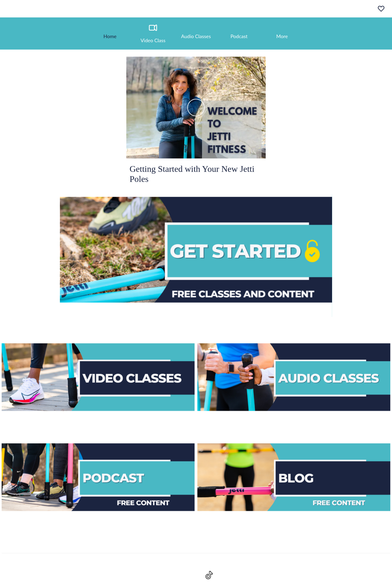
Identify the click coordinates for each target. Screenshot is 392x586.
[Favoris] (381, 9)
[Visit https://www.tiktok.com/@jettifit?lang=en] (209, 575)
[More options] (282, 33)
